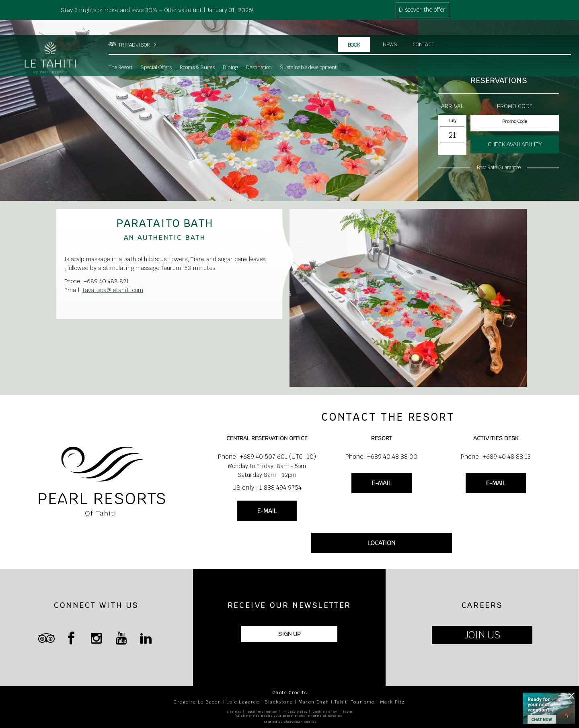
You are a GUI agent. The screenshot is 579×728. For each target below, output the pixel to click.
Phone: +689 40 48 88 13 (496, 457)
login (348, 712)
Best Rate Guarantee (499, 168)
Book (354, 30)
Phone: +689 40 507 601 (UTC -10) (267, 457)
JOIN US (482, 635)
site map (234, 712)
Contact (424, 30)
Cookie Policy (325, 712)
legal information (262, 712)
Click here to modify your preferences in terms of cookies (289, 716)
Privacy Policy (295, 712)
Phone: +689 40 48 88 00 (381, 457)
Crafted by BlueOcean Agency (291, 722)
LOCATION (381, 543)
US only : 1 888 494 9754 (267, 488)
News (390, 30)
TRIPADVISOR (134, 30)
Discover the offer (422, 10)
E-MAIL (267, 511)
